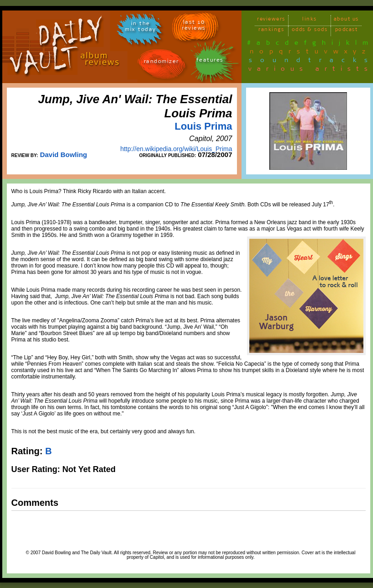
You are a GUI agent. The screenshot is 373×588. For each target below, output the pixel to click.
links (310, 20)
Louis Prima (204, 126)
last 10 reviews (194, 26)
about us (346, 20)
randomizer (161, 63)
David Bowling (63, 155)
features (210, 61)
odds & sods (310, 31)
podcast (347, 31)
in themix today (140, 28)
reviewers (271, 20)
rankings (271, 31)
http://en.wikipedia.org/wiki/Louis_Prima (176, 149)
